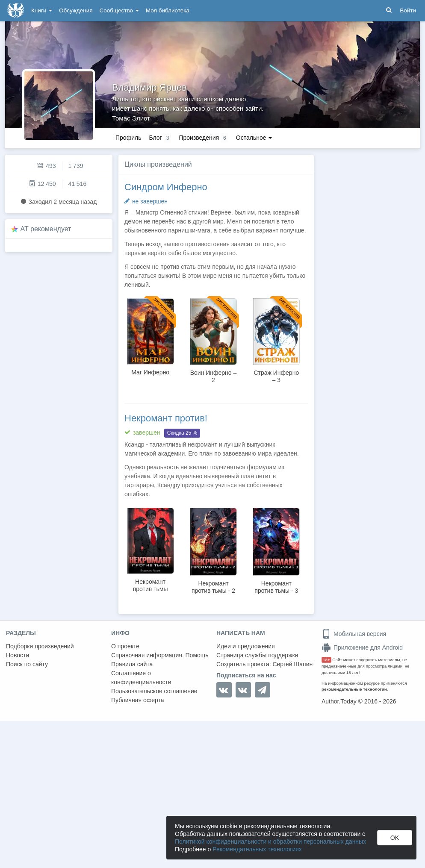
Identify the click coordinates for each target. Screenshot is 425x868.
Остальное (254, 138)
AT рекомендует (46, 229)
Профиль (128, 138)
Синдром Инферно (166, 187)
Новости (18, 655)
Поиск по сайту (27, 664)
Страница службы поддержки (257, 655)
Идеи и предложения (246, 646)
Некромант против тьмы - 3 (276, 587)
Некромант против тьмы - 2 (213, 587)
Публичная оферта (138, 700)
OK (395, 838)
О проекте (125, 646)
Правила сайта (132, 664)
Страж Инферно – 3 (276, 376)
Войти (408, 10)
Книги (42, 10)
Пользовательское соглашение (154, 691)
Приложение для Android (362, 647)
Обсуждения (76, 10)
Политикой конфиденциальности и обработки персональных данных (270, 842)
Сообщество (119, 10)
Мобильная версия (354, 634)
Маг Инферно (150, 372)
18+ (326, 660)
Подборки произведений (40, 646)
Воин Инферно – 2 (214, 376)
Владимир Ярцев (149, 87)
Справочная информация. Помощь (160, 655)
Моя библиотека (168, 10)
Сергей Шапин (292, 664)
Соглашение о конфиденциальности (141, 678)
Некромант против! (166, 418)
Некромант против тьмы (151, 585)
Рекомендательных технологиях (257, 849)
